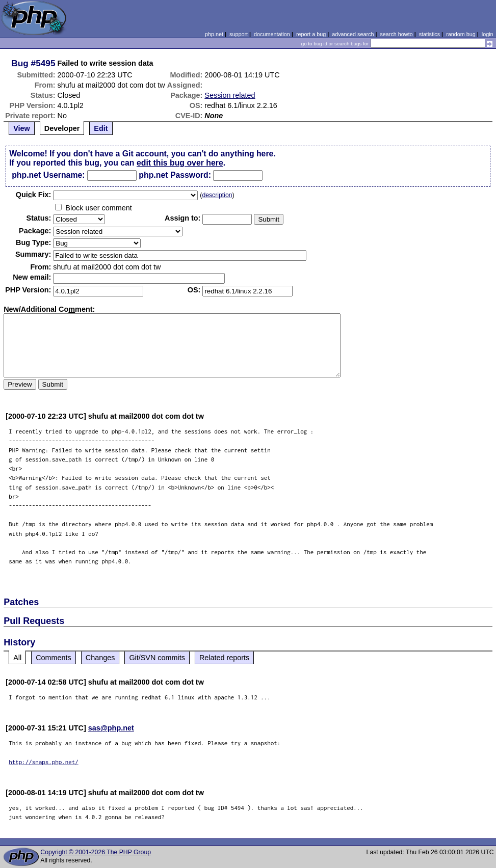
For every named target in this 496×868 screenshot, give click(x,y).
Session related (230, 95)
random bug (461, 34)
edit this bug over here (180, 163)
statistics (429, 34)
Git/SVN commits (157, 658)
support (239, 34)
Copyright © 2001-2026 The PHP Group (96, 852)
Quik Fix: (34, 195)
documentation (272, 34)
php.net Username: (48, 175)
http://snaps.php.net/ (44, 762)
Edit (101, 128)
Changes (100, 658)
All (17, 658)
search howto (396, 34)
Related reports (224, 658)
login (488, 34)
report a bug (311, 34)
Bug (20, 63)
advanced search (353, 34)
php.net (214, 34)
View (22, 128)
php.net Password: (175, 175)
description (217, 195)
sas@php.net (111, 728)
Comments (54, 658)
